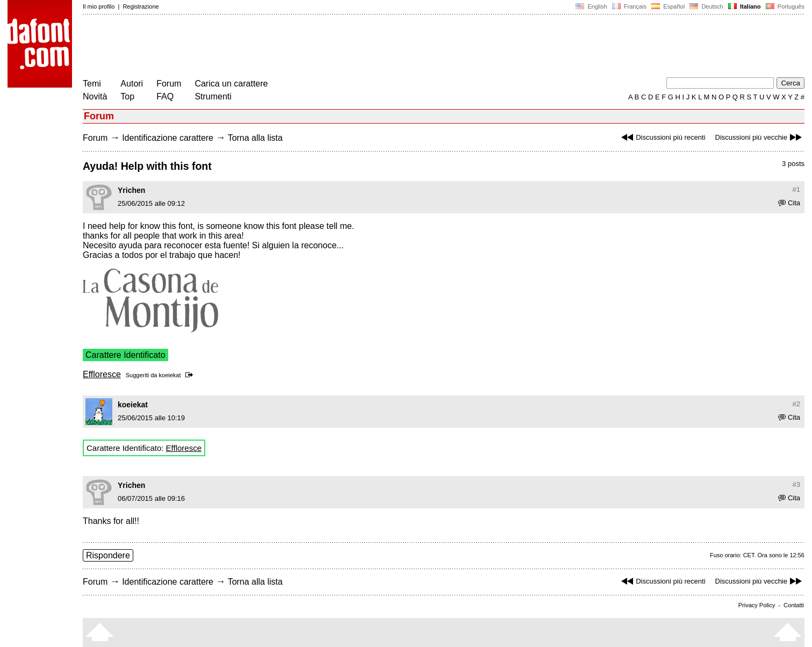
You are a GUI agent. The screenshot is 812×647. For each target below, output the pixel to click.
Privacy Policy (757, 605)
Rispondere (108, 555)
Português (784, 6)
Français (629, 6)
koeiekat (170, 375)
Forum (169, 84)
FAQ (165, 96)
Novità (95, 96)
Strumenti (213, 96)
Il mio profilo (99, 6)
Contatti (794, 605)
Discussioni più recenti (662, 137)
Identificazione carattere (168, 138)
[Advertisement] (278, 47)
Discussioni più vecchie (760, 137)
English (591, 6)
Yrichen (131, 190)
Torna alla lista (255, 138)
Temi (92, 84)
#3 (796, 484)
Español (668, 6)
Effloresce (102, 374)
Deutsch (706, 6)
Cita (789, 203)
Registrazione (141, 6)
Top (127, 96)
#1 (796, 189)
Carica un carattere (231, 84)
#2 (796, 404)
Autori (132, 84)
